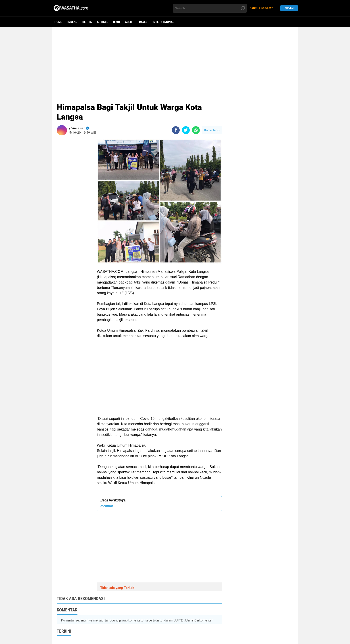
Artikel (102, 22)
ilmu (117, 22)
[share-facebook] (176, 130)
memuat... (108, 506)
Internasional (163, 22)
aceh (129, 22)
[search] (210, 8)
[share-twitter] (186, 130)
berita (87, 22)
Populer (289, 8)
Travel (142, 22)
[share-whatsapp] (196, 130)
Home (58, 22)
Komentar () (212, 130)
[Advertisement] (175, 61)
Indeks (72, 22)
